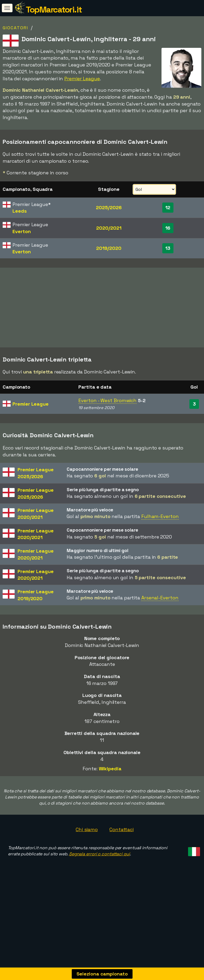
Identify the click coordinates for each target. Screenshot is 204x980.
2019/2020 (109, 248)
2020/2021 (109, 228)
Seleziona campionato (102, 974)
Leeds (20, 211)
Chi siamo (87, 829)
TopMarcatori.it (54, 10)
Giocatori (15, 28)
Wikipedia (110, 769)
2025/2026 (109, 207)
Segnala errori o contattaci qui (99, 854)
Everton (22, 231)
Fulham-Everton (160, 516)
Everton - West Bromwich (107, 400)
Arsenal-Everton (160, 598)
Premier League (82, 79)
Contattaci (122, 829)
